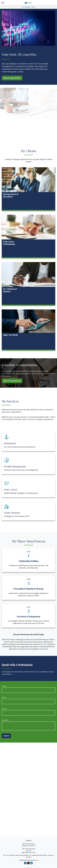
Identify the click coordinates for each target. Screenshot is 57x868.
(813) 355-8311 (31, 844)
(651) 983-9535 (31, 846)
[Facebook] (25, 863)
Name (4, 686)
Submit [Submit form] (6, 736)
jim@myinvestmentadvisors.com (29, 860)
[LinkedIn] (31, 863)
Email (4, 697)
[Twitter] (28, 863)
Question (5, 720)
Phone (4, 709)
